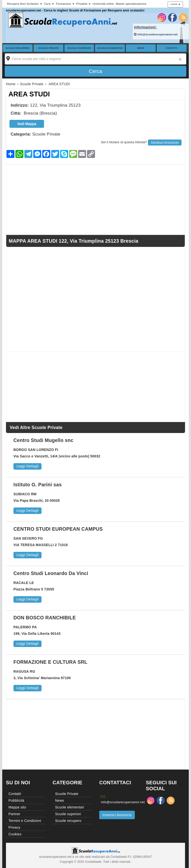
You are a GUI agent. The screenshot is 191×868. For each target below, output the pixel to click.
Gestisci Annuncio (165, 143)
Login (175, 4)
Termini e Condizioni (25, 821)
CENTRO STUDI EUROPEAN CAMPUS (58, 529)
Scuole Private (48, 48)
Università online (103, 4)
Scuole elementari (110, 48)
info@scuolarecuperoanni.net (156, 34)
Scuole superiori (79, 48)
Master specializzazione (131, 4)
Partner (14, 814)
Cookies (15, 834)
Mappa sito (17, 807)
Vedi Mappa (27, 124)
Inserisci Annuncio (117, 815)
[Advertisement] (95, 200)
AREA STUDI (29, 94)
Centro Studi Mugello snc (43, 440)
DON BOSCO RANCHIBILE (45, 618)
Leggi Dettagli (27, 466)
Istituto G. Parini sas (38, 485)
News (141, 48)
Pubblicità (16, 800)
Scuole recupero (18, 48)
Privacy (14, 827)
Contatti (171, 48)
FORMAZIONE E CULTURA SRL (50, 662)
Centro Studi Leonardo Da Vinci (51, 573)
